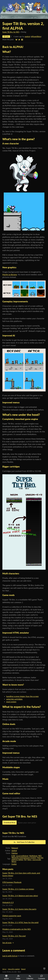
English (14, 864)
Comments (42, 977)
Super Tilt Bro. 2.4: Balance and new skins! (20, 896)
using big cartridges (14, 699)
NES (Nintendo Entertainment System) (27, 857)
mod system (11, 702)
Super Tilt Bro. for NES (11, 32)
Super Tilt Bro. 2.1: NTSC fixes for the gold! (20, 922)
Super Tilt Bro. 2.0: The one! (14, 936)
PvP (25, 860)
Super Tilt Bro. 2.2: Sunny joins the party (19, 909)
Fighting (14, 853)
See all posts (7, 943)
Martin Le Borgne (10, 274)
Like (6, 36)
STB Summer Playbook (12, 882)
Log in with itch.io (10, 956)
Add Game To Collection (24, 842)
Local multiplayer (22, 856)
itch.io (4, 969)
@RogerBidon (36, 37)
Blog (19, 972)
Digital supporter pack (12, 916)
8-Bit (13, 856)
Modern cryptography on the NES (17, 929)
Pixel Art (40, 858)
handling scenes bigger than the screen (22, 696)
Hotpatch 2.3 (8, 902)
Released (15, 848)
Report (23, 969)
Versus (14, 862)
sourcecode (37, 860)
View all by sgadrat (14, 969)
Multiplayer (33, 856)
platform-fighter (17, 860)
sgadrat (27, 37)
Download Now (10, 823)
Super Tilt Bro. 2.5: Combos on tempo (18, 889)
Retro (29, 860)
